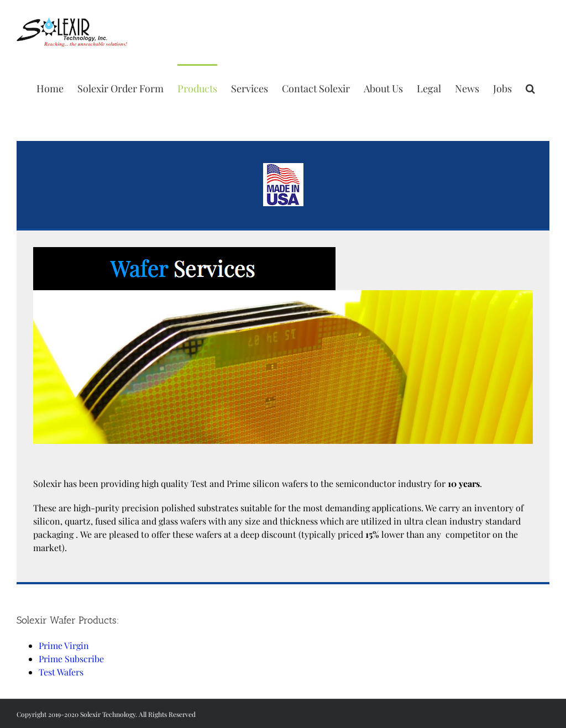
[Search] (531, 87)
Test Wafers (61, 672)
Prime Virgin (64, 645)
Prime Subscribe (71, 659)
